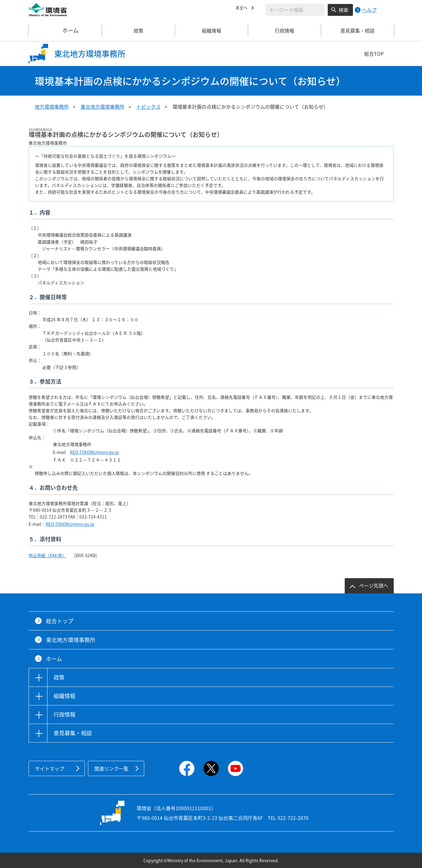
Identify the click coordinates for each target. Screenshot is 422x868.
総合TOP (374, 54)
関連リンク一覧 (111, 768)
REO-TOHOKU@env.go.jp (94, 452)
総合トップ (60, 621)
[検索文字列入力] (295, 10)
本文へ (243, 9)
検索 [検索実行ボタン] (344, 10)
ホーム (65, 30)
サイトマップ (50, 768)
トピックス (148, 107)
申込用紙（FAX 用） (47, 555)
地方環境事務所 (52, 107)
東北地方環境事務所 (103, 107)
